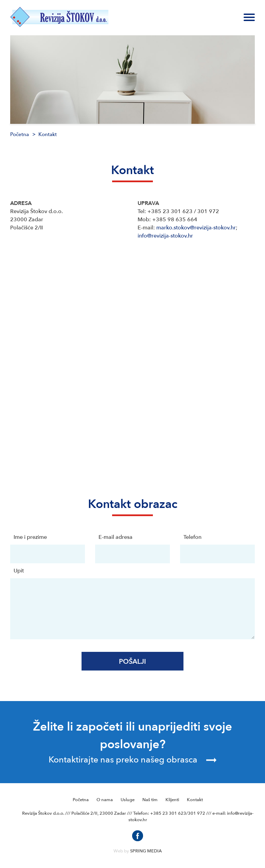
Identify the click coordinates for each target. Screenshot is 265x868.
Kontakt (195, 800)
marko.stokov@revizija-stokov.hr (196, 228)
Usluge (128, 800)
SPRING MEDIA (146, 851)
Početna (20, 134)
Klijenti (172, 800)
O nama (105, 800)
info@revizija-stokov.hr (165, 236)
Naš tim (150, 800)
